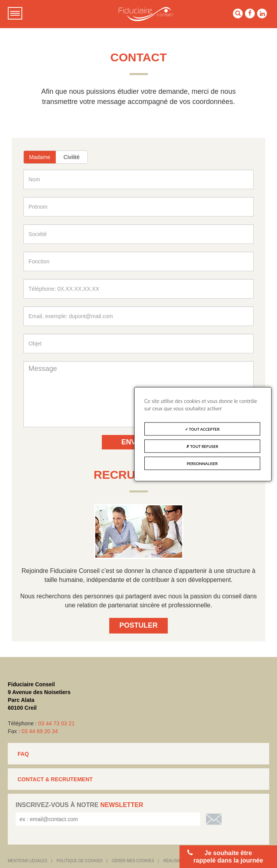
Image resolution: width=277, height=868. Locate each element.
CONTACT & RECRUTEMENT (55, 779)
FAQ (23, 754)
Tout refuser (202, 446)
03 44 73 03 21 (56, 723)
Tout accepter (202, 429)
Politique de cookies (80, 861)
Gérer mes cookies (133, 861)
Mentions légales (28, 861)
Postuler (138, 625)
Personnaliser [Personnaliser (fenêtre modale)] (202, 463)
